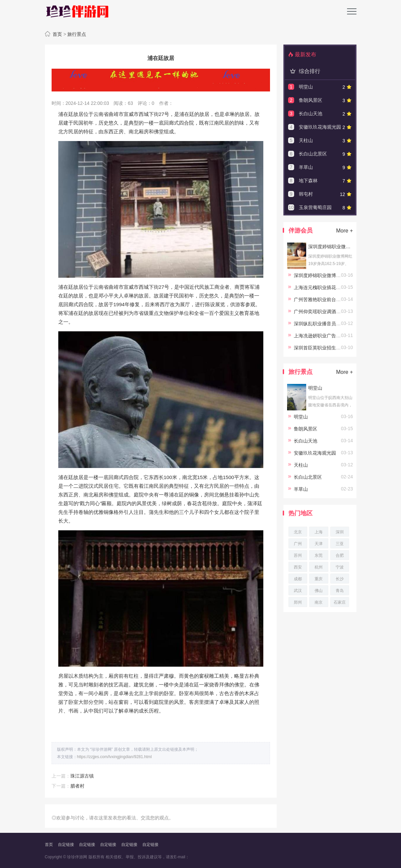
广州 (298, 544)
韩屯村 (306, 194)
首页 (57, 34)
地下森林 (308, 181)
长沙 (340, 579)
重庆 (319, 579)
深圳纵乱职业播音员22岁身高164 (328, 324)
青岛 (340, 591)
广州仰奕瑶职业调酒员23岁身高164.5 (333, 312)
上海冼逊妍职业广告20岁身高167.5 (330, 336)
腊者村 (77, 786)
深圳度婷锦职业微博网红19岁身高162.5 (330, 247)
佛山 (319, 591)
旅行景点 (77, 34)
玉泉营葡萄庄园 (315, 207)
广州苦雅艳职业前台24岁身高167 (328, 299)
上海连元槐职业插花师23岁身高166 (331, 287)
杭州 (319, 567)
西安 (298, 567)
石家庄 (340, 602)
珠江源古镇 (82, 776)
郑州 (298, 602)
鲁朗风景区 (311, 100)
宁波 (340, 567)
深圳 (340, 532)
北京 (298, 532)
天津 (319, 544)
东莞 (319, 555)
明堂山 (306, 87)
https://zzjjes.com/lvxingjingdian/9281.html (114, 757)
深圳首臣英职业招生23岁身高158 (328, 348)
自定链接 (66, 845)
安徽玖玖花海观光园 (320, 127)
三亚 (340, 544)
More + (344, 231)
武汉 (298, 591)
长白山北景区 (313, 154)
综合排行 (304, 71)
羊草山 (306, 167)
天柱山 (306, 140)
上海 (319, 532)
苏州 (298, 555)
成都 (298, 579)
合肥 (340, 555)
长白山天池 (311, 114)
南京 (319, 602)
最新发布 (302, 54)
